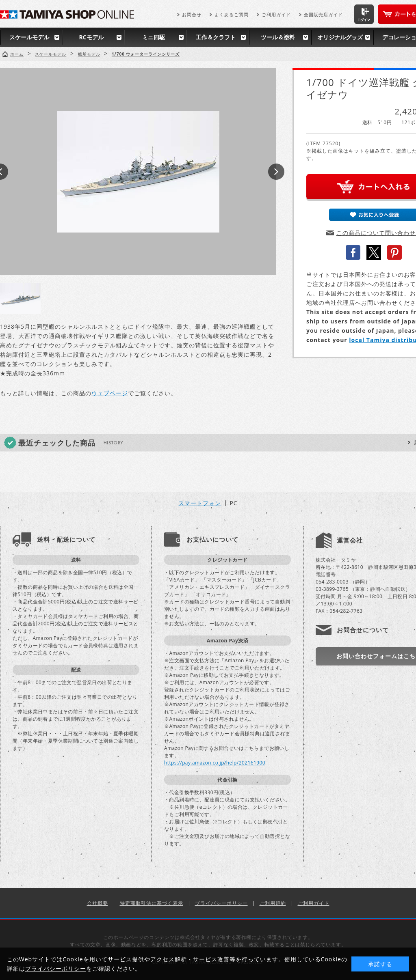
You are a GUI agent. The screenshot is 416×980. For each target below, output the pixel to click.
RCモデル (91, 37)
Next (276, 172)
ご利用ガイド (276, 14)
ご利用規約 (273, 903)
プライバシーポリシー (221, 903)
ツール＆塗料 (278, 37)
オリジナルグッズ (340, 37)
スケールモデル (29, 37)
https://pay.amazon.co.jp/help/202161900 (215, 763)
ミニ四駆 (154, 37)
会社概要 (97, 903)
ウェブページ (110, 393)
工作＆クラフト (216, 37)
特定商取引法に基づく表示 (152, 903)
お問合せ (192, 14)
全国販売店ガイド (323, 14)
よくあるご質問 (232, 14)
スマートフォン (200, 503)
